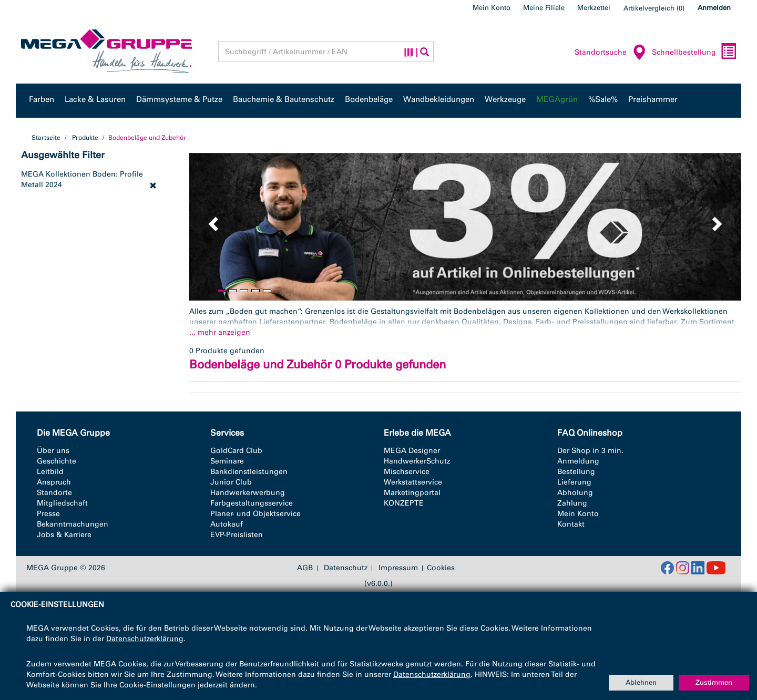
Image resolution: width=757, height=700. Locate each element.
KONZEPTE (404, 503)
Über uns (53, 451)
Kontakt (571, 524)
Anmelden (714, 8)
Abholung (575, 493)
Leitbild (50, 472)
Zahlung (572, 503)
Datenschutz (346, 568)
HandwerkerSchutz (417, 461)
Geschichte (57, 461)
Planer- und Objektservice (255, 514)
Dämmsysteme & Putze (179, 99)
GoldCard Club (236, 451)
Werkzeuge (505, 99)
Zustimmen (714, 682)
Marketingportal (412, 493)
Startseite (46, 138)
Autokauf (227, 524)
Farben (42, 99)
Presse (48, 514)
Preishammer (653, 99)
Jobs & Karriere (64, 535)
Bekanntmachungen (73, 524)
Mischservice (407, 472)
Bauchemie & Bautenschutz (284, 99)
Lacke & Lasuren (95, 99)
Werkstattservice (413, 482)
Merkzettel (594, 8)
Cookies (441, 568)
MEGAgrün (557, 99)
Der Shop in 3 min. (590, 451)
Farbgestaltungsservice (252, 503)
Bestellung (576, 472)
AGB (305, 568)
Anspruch (54, 482)
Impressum (398, 568)
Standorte (54, 493)
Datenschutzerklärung (145, 639)
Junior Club (231, 482)
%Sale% (603, 99)
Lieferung (574, 482)
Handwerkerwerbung (248, 493)
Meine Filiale (544, 8)
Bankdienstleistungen (249, 472)
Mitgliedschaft (62, 503)
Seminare (227, 461)
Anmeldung (578, 461)
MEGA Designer (412, 451)
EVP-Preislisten (237, 535)
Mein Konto (492, 8)
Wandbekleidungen (439, 99)
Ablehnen (641, 682)
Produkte (85, 138)
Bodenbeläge (369, 99)
